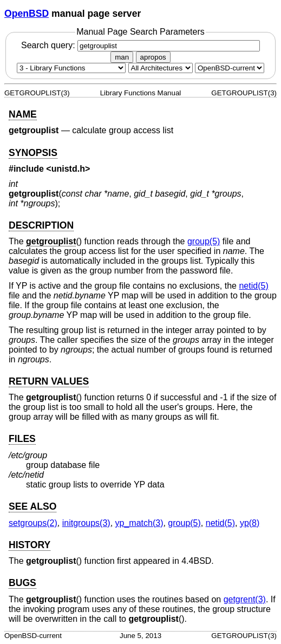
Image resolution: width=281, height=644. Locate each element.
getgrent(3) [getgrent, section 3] (245, 599)
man (122, 57)
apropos (153, 57)
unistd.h (68, 169)
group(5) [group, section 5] (204, 241)
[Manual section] (71, 68)
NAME (23, 114)
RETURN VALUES (49, 381)
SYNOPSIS (33, 153)
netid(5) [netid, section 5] (253, 286)
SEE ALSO (32, 506)
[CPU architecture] (161, 68)
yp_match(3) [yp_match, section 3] (139, 523)
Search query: (140, 45)
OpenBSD (27, 14)
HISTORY (30, 545)
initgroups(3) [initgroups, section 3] (86, 523)
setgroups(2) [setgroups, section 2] (33, 523)
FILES (22, 439)
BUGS (22, 583)
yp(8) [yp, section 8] (250, 523)
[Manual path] (230, 68)
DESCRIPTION (41, 225)
